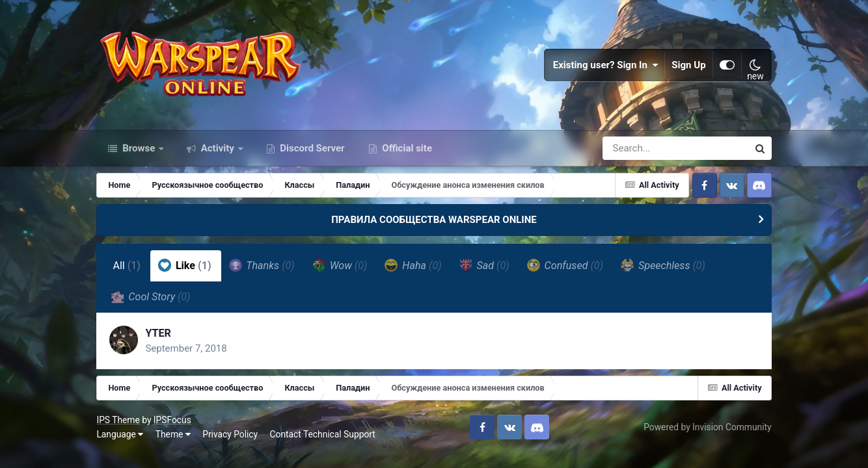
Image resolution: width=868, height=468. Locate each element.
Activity (218, 148)
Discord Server (311, 148)
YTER (158, 333)
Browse (139, 148)
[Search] (638, 148)
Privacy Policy (230, 434)
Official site (406, 148)
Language (120, 434)
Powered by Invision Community (707, 427)
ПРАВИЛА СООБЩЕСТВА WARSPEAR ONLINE (434, 220)
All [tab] (127, 266)
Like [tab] (185, 265)
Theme (173, 434)
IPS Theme (118, 420)
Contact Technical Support (323, 434)
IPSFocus (172, 420)
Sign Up (688, 65)
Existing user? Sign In (606, 65)
